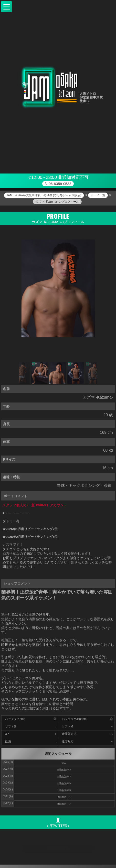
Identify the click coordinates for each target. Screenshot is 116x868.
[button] (6, 7)
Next (95, 374)
